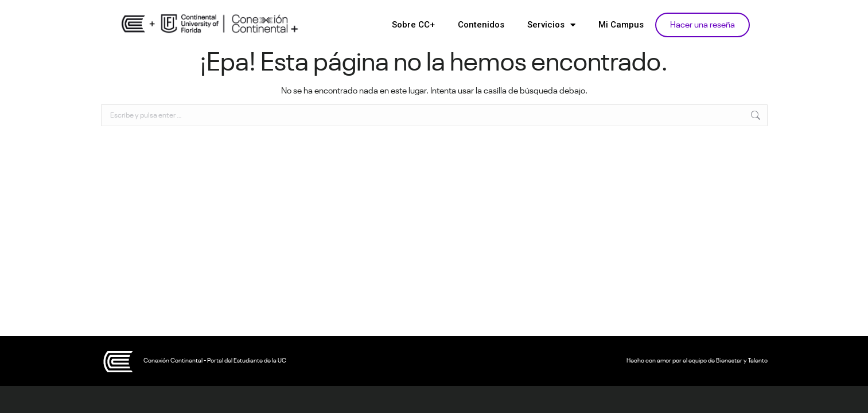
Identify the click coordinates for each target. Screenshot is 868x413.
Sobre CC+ (413, 25)
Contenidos (481, 25)
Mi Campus (621, 25)
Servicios (551, 25)
